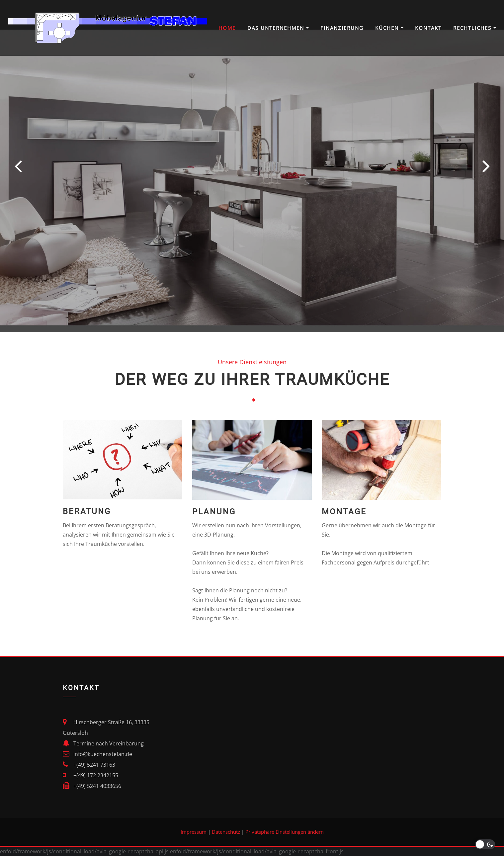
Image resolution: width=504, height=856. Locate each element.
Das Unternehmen (278, 28)
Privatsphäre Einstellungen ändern (285, 832)
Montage (344, 512)
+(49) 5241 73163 (94, 765)
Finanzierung (342, 28)
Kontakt (428, 28)
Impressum (194, 832)
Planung (214, 512)
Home (227, 28)
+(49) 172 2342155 (96, 775)
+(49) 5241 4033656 (97, 786)
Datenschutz (226, 832)
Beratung (87, 511)
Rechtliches (475, 28)
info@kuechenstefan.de (103, 754)
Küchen (389, 28)
